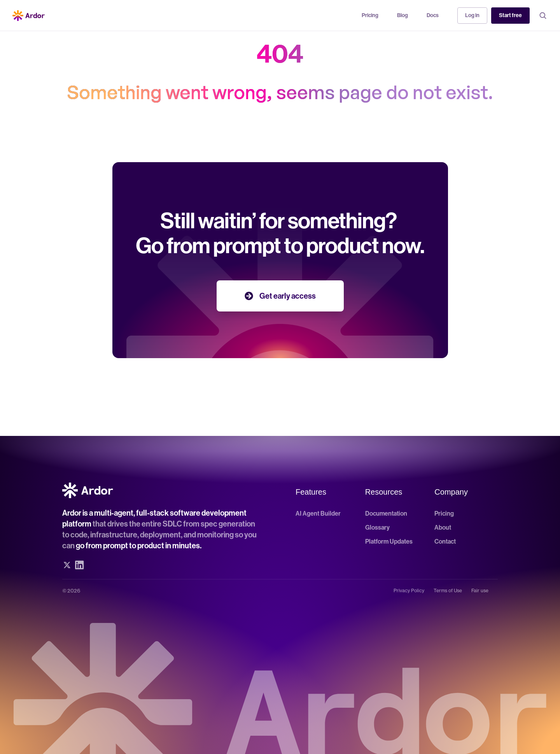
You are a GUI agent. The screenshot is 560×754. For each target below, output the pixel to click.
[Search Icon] (543, 16)
